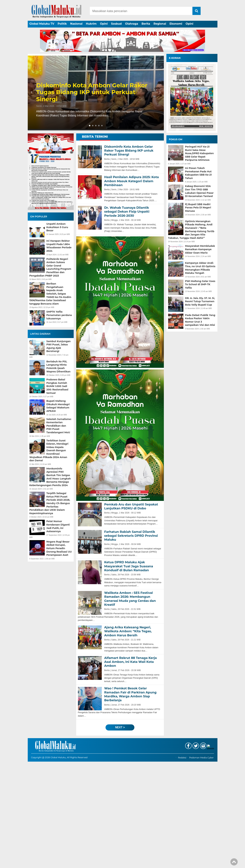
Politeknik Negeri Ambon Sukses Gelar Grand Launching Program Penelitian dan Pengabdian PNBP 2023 (50, 267)
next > (120, 727)
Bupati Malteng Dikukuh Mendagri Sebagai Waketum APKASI (58, 406)
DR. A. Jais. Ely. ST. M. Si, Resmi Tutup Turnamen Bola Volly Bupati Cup (200, 301)
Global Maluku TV (42, 24)
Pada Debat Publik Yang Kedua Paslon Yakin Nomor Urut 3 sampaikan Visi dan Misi (200, 320)
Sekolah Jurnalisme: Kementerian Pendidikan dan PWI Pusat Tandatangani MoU (59, 426)
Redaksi (182, 864)
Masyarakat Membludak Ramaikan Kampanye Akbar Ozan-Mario (200, 249)
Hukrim (91, 24)
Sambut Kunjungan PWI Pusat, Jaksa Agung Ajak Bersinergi (59, 346)
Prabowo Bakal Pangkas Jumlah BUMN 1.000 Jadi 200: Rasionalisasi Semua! (57, 386)
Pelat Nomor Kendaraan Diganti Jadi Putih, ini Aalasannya (58, 526)
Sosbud (116, 24)
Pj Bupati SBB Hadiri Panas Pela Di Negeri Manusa (198, 208)
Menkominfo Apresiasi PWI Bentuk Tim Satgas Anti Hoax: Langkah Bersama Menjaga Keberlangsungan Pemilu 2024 (50, 477)
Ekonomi (176, 24)
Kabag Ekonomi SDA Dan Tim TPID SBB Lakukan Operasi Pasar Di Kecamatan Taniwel (199, 191)
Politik (62, 24)
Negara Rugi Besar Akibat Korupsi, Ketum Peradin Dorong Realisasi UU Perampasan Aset (59, 548)
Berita (146, 24)
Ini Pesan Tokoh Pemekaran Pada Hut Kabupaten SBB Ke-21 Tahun (198, 173)
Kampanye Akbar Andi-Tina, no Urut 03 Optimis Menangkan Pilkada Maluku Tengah (200, 268)
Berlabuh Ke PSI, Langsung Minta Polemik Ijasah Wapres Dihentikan (59, 367)
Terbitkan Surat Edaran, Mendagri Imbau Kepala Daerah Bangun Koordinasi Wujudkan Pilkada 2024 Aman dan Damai (49, 451)
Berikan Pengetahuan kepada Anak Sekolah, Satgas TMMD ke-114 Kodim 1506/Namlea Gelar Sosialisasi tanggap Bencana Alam (50, 294)
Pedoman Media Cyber (201, 864)
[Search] (141, 11)
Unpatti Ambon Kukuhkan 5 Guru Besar (57, 227)
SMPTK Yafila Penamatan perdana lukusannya (59, 315)
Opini (104, 24)
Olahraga (132, 24)
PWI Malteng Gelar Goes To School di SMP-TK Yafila (200, 284)
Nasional (76, 24)
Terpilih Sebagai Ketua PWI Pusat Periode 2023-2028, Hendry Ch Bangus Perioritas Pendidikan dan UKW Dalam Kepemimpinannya (50, 503)
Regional (160, 24)
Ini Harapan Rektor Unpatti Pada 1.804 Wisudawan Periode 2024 (59, 246)
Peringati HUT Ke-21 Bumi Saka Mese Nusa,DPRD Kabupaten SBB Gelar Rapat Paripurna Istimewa (199, 153)
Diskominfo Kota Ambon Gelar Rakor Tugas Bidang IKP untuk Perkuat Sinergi (92, 92)
